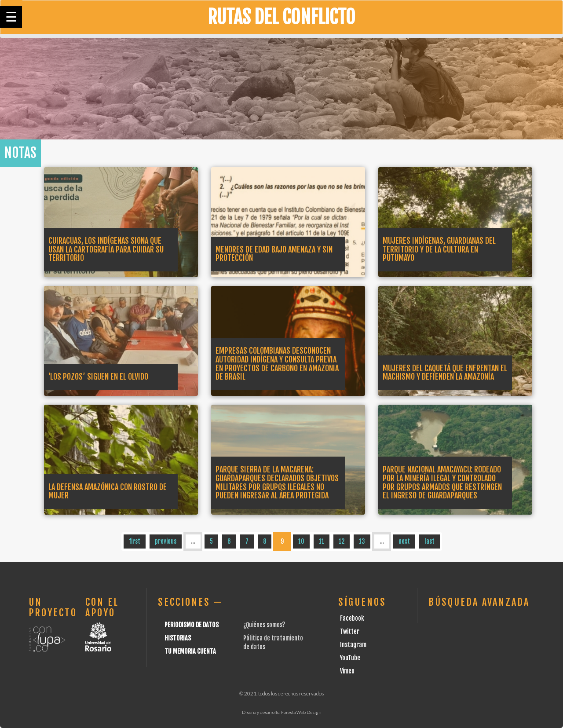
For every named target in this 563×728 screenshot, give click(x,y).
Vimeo (347, 671)
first (135, 541)
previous (166, 541)
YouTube (350, 658)
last (430, 541)
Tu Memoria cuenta (190, 651)
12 (342, 541)
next (404, 541)
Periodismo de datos (192, 625)
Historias (178, 638)
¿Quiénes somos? (264, 625)
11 (322, 541)
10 (301, 541)
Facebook (352, 618)
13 (362, 541)
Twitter (350, 631)
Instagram (353, 645)
